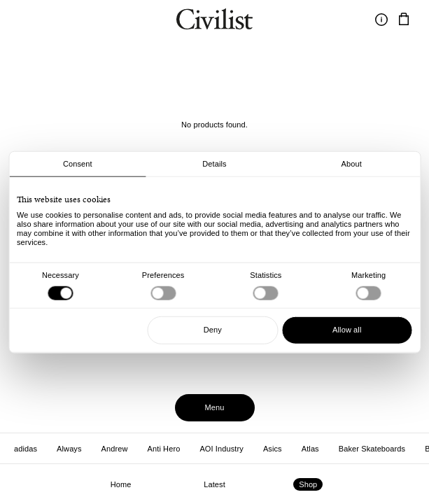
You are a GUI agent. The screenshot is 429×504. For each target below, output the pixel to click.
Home (121, 484)
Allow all (347, 330)
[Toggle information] (381, 20)
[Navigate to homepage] (215, 21)
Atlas (310, 449)
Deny (213, 330)
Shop (308, 484)
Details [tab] (214, 164)
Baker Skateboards (372, 449)
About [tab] (352, 164)
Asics (273, 449)
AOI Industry (221, 449)
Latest (215, 484)
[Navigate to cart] (404, 20)
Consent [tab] (78, 164)
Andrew (115, 449)
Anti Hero (164, 449)
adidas (26, 449)
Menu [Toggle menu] (215, 407)
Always (69, 449)
